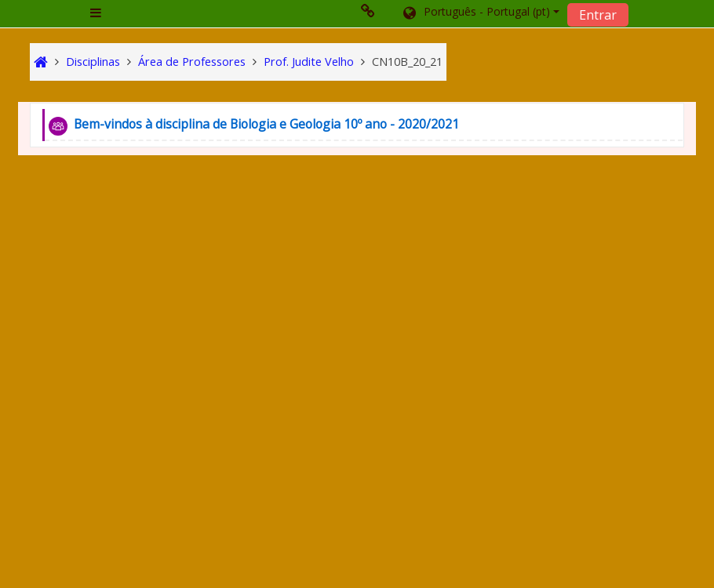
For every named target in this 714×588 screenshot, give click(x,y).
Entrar (598, 15)
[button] (480, 13)
